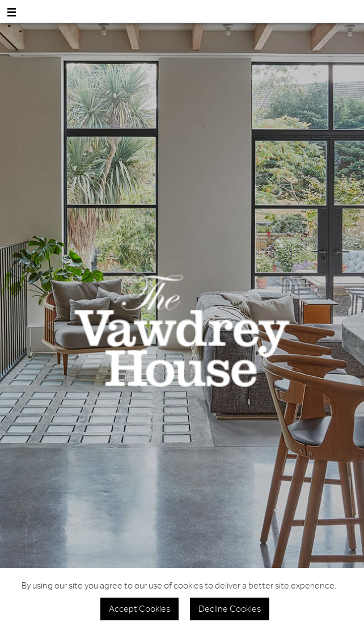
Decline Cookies (230, 609)
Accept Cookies (139, 609)
